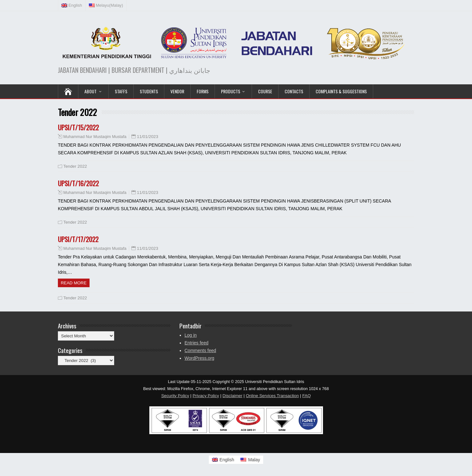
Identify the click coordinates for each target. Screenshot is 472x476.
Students (149, 91)
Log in (191, 335)
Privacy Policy (206, 396)
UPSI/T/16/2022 (78, 183)
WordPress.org (199, 358)
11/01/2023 (148, 137)
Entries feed (197, 343)
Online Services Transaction (272, 396)
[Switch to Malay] (250, 460)
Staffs (121, 91)
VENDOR (177, 91)
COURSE (265, 91)
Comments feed (200, 350)
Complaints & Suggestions (341, 91)
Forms (203, 91)
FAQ (307, 396)
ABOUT (90, 91)
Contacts (294, 91)
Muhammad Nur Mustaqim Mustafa (95, 137)
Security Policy (175, 396)
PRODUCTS (231, 91)
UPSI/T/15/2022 (78, 127)
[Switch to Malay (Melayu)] (106, 5)
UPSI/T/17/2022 (78, 239)
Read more (74, 283)
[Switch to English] (223, 460)
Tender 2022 (75, 166)
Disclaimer (232, 396)
